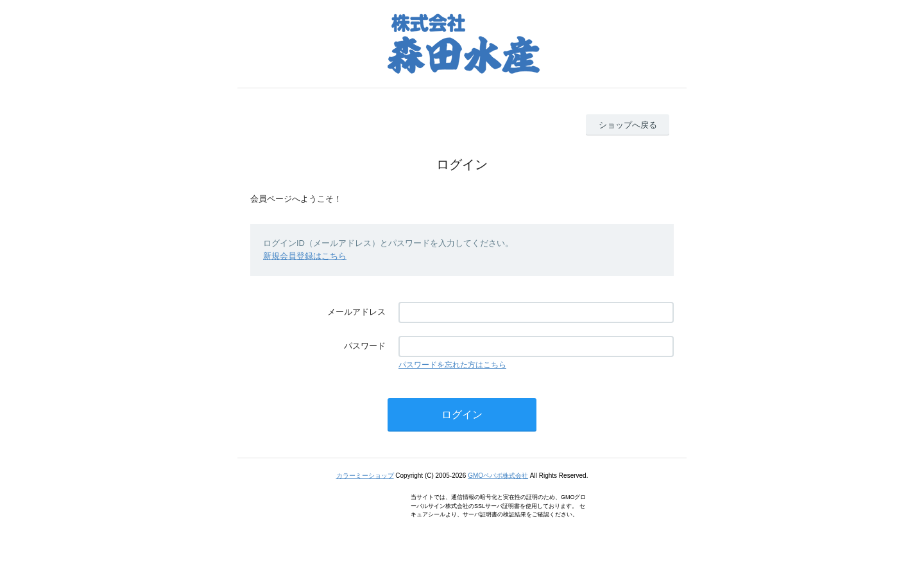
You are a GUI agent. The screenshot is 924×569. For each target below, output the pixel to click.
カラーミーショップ (365, 476)
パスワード (365, 346)
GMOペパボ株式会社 (498, 476)
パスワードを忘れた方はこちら (452, 365)
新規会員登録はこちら (305, 256)
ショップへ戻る (628, 125)
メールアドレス (356, 312)
